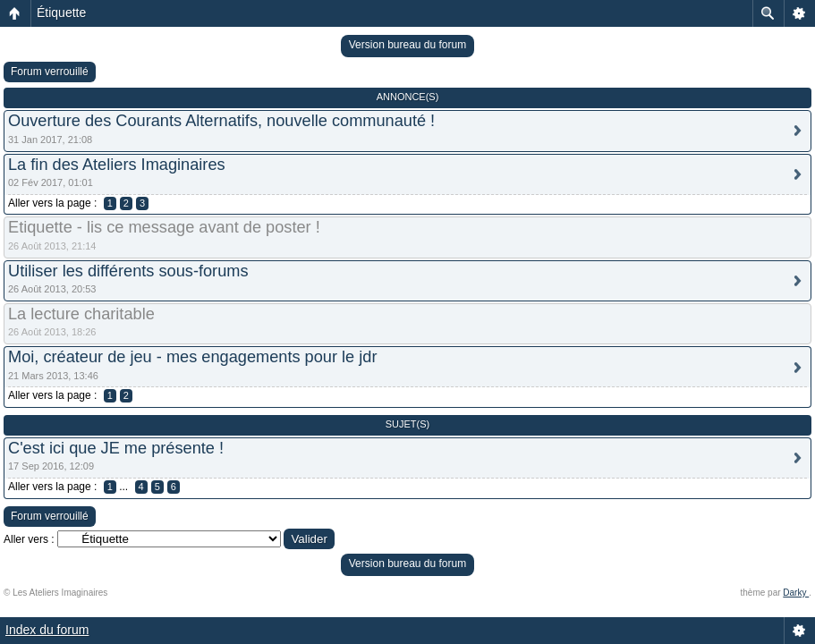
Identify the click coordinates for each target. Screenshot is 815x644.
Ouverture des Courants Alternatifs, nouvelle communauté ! (221, 121)
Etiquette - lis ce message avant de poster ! (164, 227)
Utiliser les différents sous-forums (128, 271)
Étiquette (61, 13)
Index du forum (47, 630)
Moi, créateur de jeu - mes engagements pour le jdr (192, 357)
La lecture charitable (81, 314)
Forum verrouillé (50, 72)
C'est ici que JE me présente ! (116, 448)
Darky (796, 593)
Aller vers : (29, 539)
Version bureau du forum (407, 45)
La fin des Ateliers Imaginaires (117, 165)
